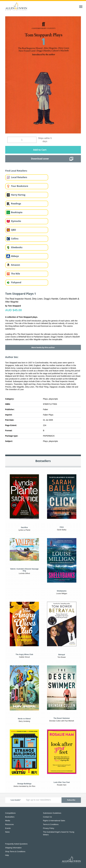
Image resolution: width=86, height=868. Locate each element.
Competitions (10, 813)
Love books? (16, 800)
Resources (9, 824)
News (7, 832)
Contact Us (47, 817)
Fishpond (16, 282)
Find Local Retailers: (16, 171)
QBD (13, 230)
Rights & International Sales (54, 821)
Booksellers (10, 817)
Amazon (16, 265)
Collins (15, 239)
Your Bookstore (20, 186)
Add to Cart (40, 150)
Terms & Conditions (51, 824)
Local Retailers (19, 177)
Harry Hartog (18, 195)
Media (8, 821)
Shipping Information (13, 848)
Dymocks (16, 221)
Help (7, 855)
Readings (16, 204)
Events (8, 828)
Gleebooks (17, 247)
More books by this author (43, 347)
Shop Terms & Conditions (15, 852)
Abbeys (15, 256)
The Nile (15, 274)
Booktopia (17, 212)
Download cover (40, 159)
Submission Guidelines (52, 813)
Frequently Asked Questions (16, 844)
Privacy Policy (49, 828)
